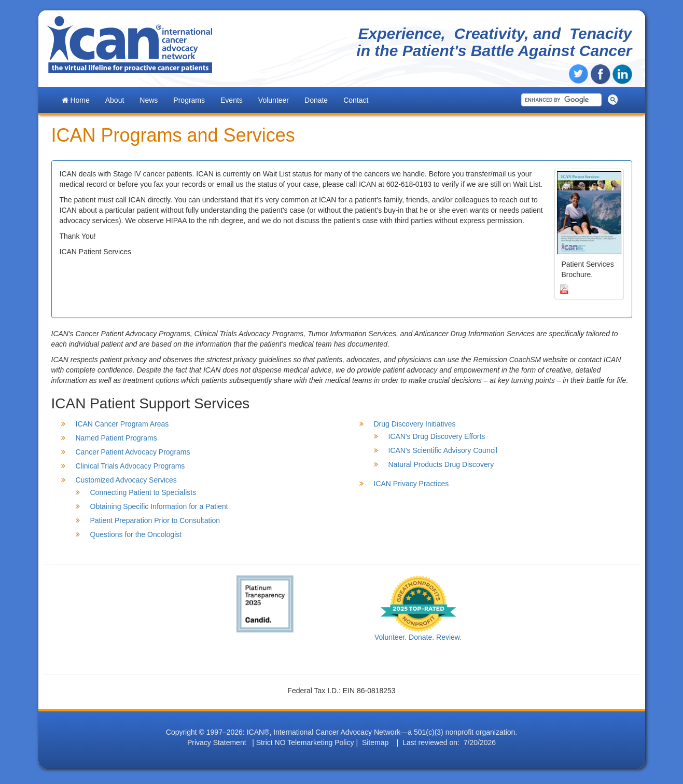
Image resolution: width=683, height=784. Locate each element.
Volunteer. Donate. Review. (418, 637)
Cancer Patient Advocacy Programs (133, 452)
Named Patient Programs (116, 438)
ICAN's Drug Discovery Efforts (437, 436)
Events (232, 100)
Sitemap (375, 742)
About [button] (115, 100)
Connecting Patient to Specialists (143, 492)
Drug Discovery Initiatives (415, 424)
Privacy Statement (217, 742)
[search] (560, 100)
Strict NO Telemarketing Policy (305, 742)
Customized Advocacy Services (126, 480)
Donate (316, 100)
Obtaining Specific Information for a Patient (159, 506)
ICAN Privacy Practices (412, 484)
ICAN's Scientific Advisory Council (443, 450)
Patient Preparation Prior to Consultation (155, 520)
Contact (356, 100)
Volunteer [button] (274, 100)
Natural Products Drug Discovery (441, 464)
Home (76, 100)
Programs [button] (189, 100)
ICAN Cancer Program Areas (122, 424)
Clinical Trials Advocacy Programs (130, 466)
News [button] (149, 100)
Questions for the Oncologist (136, 534)
